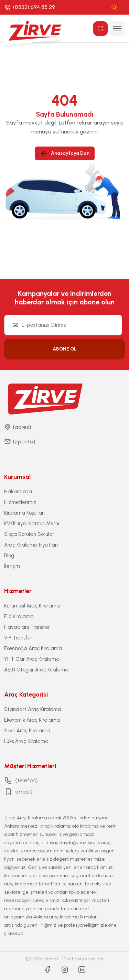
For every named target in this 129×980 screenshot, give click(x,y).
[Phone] (30, 7)
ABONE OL (65, 349)
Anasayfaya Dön (65, 153)
